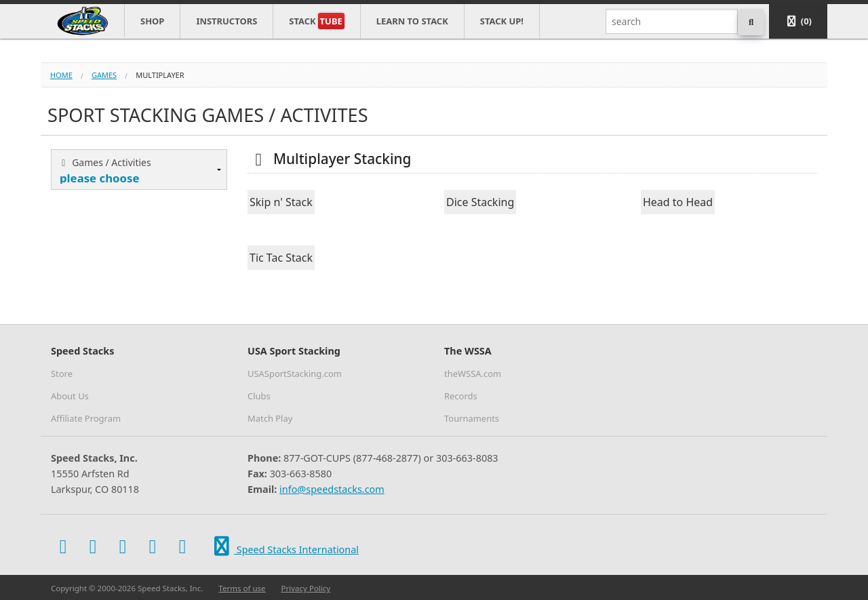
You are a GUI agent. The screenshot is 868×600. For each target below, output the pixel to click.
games (104, 75)
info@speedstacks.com (332, 489)
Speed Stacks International (284, 547)
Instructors (226, 21)
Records (461, 396)
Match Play (270, 418)
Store (62, 374)
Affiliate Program (86, 418)
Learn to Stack (412, 21)
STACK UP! (502, 21)
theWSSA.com (473, 374)
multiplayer (160, 75)
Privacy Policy (306, 588)
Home (61, 75)
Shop (152, 21)
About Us (70, 396)
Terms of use (242, 588)
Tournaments (472, 418)
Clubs (259, 396)
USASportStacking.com (295, 374)
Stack (316, 21)
